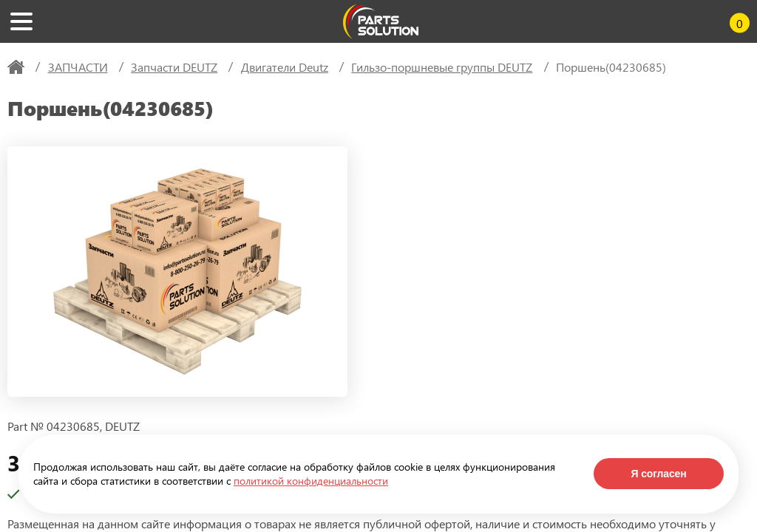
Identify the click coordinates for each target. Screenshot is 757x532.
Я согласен (658, 474)
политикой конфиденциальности (311, 481)
